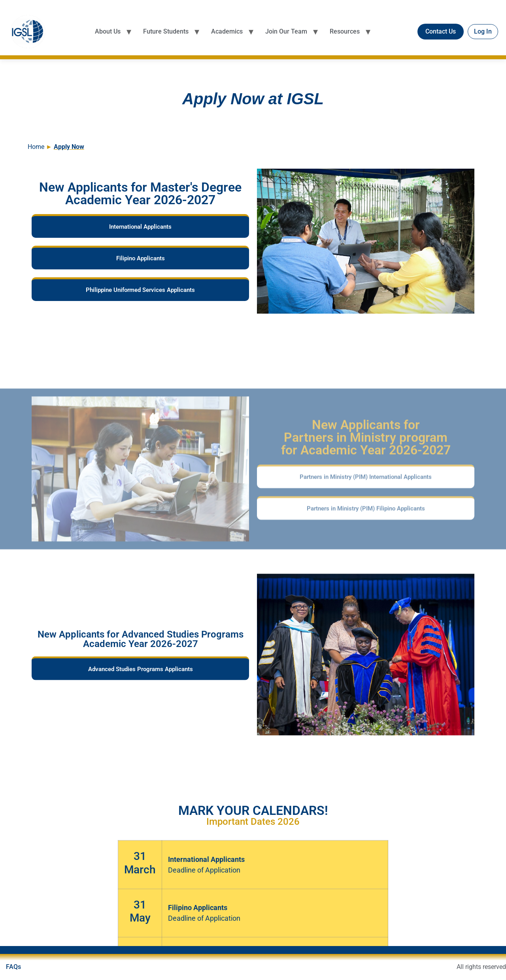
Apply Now (69, 147)
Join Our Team (286, 31)
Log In (483, 31)
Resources (345, 31)
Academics (227, 31)
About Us (108, 31)
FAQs (13, 967)
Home (37, 147)
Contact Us (441, 31)
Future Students (166, 31)
